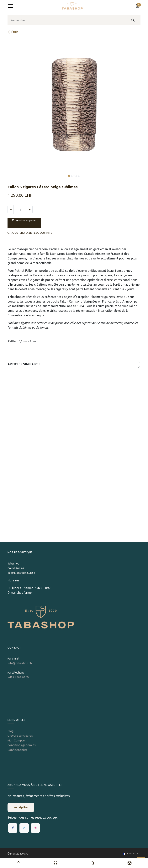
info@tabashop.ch (20, 663)
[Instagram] (35, 828)
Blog (11, 731)
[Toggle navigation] (10, 6)
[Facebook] (13, 828)
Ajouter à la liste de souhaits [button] (30, 233)
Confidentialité (18, 750)
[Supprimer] (11, 209)
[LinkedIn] (24, 828)
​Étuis (13, 32)
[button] (14, 173)
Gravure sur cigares (20, 736)
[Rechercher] (133, 20)
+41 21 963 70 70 (18, 677)
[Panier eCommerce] (138, 6)
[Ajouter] (29, 209)
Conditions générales (22, 745)
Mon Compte (16, 740)
